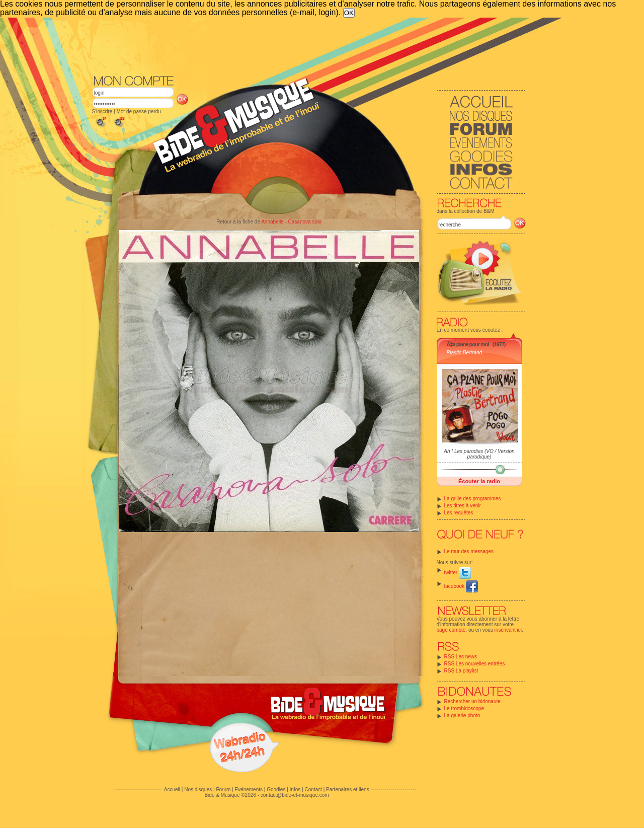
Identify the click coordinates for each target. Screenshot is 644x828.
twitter (458, 573)
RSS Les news (461, 657)
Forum (223, 789)
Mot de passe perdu (138, 111)
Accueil (172, 789)
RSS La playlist (461, 671)
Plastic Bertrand (465, 353)
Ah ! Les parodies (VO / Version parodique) (479, 454)
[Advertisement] (309, 45)
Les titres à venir (463, 506)
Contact (313, 789)
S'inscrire (102, 111)
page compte (451, 630)
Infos (295, 789)
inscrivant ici (508, 630)
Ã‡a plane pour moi (468, 344)
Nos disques (198, 789)
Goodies (276, 789)
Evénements (249, 789)
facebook (461, 586)
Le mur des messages (469, 551)
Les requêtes (459, 513)
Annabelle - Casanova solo (291, 222)
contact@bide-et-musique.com (295, 795)
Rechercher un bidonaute (472, 701)
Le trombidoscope (464, 708)
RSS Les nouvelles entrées (475, 664)
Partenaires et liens (348, 789)
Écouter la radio (479, 481)
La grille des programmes (473, 499)
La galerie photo (462, 716)
